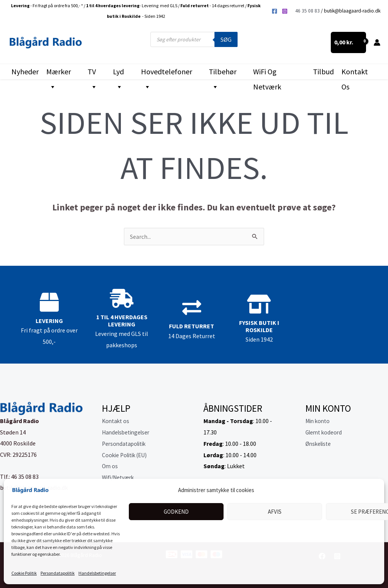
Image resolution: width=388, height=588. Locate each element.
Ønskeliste (319, 444)
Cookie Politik (24, 573)
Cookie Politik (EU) (127, 455)
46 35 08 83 (307, 11)
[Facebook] (275, 11)
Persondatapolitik (58, 573)
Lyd (118, 73)
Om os (110, 466)
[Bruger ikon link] (377, 42)
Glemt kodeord (325, 432)
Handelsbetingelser (97, 573)
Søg (226, 39)
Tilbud (323, 71)
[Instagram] (285, 11)
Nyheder (25, 71)
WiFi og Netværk (267, 73)
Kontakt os (355, 73)
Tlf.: (5, 477)
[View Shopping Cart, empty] (348, 42)
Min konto (319, 421)
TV (92, 73)
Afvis (275, 512)
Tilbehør (223, 73)
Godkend (176, 512)
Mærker (59, 73)
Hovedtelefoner (167, 73)
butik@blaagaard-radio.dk (352, 11)
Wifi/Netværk (120, 477)
